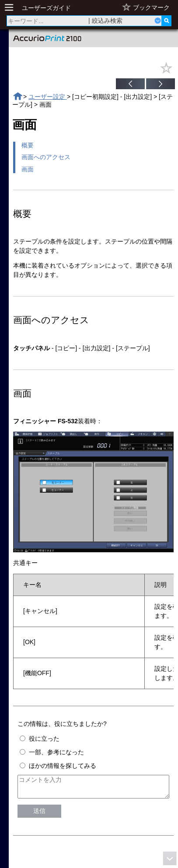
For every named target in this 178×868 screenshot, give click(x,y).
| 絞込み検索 (105, 21)
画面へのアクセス (46, 157)
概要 (28, 145)
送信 (39, 815)
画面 (28, 169)
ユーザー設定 (48, 97)
